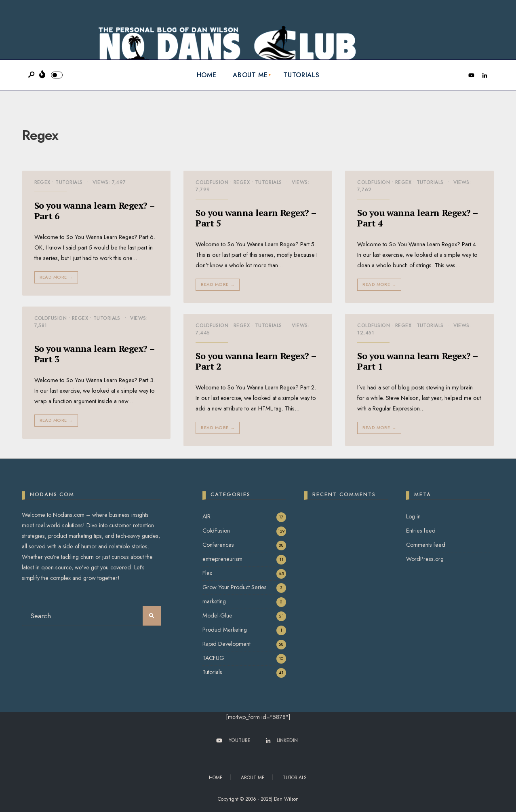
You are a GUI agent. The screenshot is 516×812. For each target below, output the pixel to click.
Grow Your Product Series (235, 587)
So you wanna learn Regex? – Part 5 (256, 218)
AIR (206, 516)
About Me (250, 75)
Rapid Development (226, 644)
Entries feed (421, 531)
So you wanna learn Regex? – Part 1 (418, 361)
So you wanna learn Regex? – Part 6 (95, 210)
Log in (413, 516)
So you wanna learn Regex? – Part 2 (256, 361)
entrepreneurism (222, 559)
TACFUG (213, 658)
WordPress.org (425, 559)
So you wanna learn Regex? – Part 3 (95, 354)
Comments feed (426, 545)
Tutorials (301, 75)
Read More (57, 277)
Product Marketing (225, 630)
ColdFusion (212, 182)
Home (207, 75)
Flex (207, 573)
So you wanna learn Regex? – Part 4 (418, 218)
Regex (42, 182)
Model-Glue (217, 615)
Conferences (218, 545)
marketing (214, 601)
